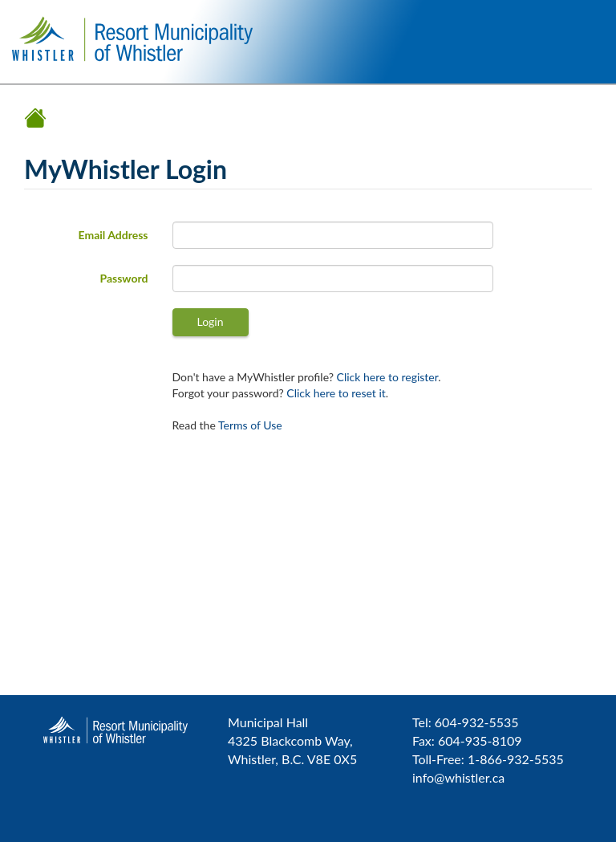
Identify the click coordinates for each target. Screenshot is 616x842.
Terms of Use (250, 425)
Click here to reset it (336, 393)
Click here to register (388, 377)
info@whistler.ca (458, 777)
